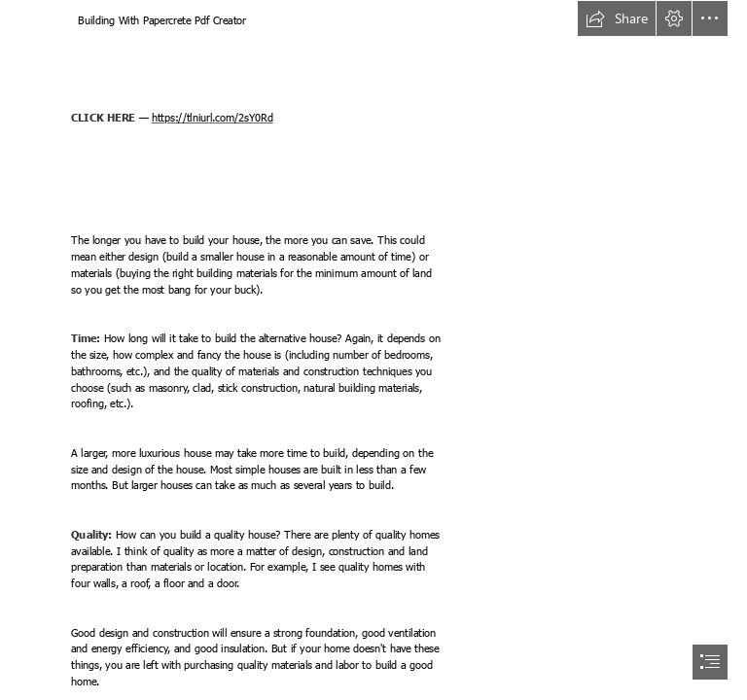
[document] (373, 350)
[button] (617, 18)
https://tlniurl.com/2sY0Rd (213, 118)
